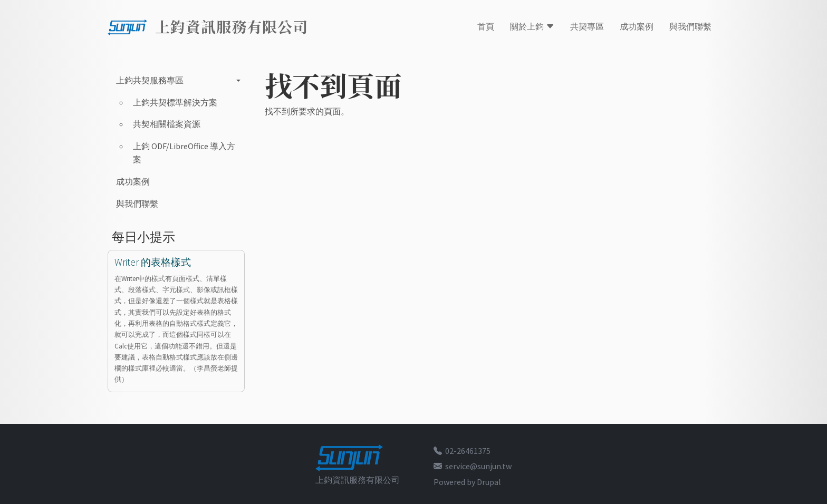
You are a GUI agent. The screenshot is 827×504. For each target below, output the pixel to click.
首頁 (486, 26)
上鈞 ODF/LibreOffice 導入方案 (184, 153)
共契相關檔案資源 (167, 124)
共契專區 (587, 26)
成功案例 (637, 26)
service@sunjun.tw (478, 466)
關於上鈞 (532, 26)
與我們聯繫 (690, 26)
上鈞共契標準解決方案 (175, 102)
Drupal (489, 482)
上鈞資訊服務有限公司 (232, 26)
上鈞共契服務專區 (150, 80)
